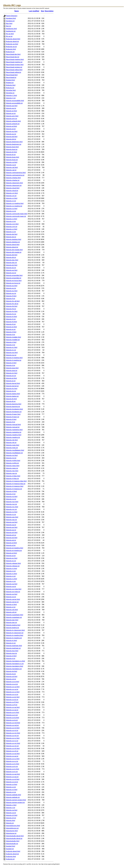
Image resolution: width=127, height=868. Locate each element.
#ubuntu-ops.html (12, 517)
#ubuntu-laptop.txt (12, 396)
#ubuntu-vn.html (12, 790)
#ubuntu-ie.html (11, 327)
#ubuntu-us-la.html (12, 718)
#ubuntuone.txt (11, 833)
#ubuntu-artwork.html (13, 121)
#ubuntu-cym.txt (12, 227)
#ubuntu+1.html (11, 95)
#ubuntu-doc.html (12, 260)
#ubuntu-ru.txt (11, 581)
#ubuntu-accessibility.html (15, 101)
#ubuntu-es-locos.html (14, 281)
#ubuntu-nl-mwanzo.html (15, 486)
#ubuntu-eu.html (12, 291)
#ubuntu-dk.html (12, 255)
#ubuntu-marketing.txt (14, 432)
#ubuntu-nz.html (12, 512)
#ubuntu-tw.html (11, 671)
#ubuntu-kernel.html (13, 383)
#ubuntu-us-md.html (13, 723)
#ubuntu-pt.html (11, 553)
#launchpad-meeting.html (15, 59)
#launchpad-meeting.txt (14, 62)
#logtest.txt (10, 83)
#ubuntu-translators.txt (14, 669)
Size (42, 11)
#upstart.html (10, 846)
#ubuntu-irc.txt (11, 350)
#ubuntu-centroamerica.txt (15, 175)
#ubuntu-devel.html (13, 245)
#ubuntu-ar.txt (11, 113)
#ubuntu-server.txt (12, 602)
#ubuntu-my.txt (11, 458)
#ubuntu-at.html (11, 126)
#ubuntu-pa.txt (11, 525)
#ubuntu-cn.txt (11, 201)
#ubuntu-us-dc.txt (12, 700)
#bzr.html (9, 23)
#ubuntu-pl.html (11, 543)
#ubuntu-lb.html (11, 399)
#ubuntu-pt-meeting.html (14, 548)
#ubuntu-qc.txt (11, 561)
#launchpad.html (12, 75)
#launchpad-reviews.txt (14, 67)
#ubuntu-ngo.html (12, 471)
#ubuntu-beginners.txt (14, 144)
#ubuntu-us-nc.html (13, 738)
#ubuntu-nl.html (11, 491)
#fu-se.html (10, 34)
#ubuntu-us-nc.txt (12, 741)
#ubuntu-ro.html (11, 569)
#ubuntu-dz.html (12, 265)
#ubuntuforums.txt (12, 828)
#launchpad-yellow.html (14, 70)
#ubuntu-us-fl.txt (12, 705)
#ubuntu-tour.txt (11, 653)
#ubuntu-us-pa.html (13, 754)
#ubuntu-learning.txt (13, 407)
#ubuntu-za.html (12, 810)
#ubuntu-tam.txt (11, 623)
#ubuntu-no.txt (11, 499)
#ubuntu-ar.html (11, 111)
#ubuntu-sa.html (12, 584)
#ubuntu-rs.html (11, 574)
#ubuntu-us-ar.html (12, 682)
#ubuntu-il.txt (10, 335)
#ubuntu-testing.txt (12, 628)
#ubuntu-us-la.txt (12, 720)
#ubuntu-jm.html (12, 373)
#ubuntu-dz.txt (11, 268)
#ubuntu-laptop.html (13, 394)
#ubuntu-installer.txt (13, 340)
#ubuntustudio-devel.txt (14, 838)
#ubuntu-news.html (13, 466)
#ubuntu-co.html (12, 209)
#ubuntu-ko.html (12, 389)
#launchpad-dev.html (13, 54)
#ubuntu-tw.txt (11, 674)
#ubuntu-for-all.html (13, 301)
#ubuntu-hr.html (11, 317)
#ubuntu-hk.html (12, 306)
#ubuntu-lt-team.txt (12, 417)
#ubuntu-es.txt (11, 288)
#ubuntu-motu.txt (12, 448)
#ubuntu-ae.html (12, 106)
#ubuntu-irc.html (12, 347)
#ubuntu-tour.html (12, 651)
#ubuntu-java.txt (12, 371)
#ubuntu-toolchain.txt (13, 648)
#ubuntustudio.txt (12, 844)
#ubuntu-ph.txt (11, 535)
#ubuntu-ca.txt (11, 165)
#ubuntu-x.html (11, 805)
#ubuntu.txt (10, 823)
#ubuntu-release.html (13, 563)
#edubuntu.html (11, 29)
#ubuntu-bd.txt (11, 139)
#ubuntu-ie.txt (11, 329)
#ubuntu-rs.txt (11, 576)
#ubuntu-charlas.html (13, 178)
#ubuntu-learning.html (14, 404)
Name (17, 11)
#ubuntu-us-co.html (13, 692)
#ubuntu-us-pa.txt (12, 756)
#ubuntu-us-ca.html (13, 687)
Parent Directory (12, 16)
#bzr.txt (8, 26)
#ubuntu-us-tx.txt (12, 772)
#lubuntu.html (11, 85)
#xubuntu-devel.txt (12, 854)
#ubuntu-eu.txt (11, 293)
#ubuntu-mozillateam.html (15, 450)
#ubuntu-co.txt (11, 211)
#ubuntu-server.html (13, 599)
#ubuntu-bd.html (12, 137)
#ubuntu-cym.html (12, 224)
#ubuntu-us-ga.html (13, 707)
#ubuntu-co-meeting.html (15, 203)
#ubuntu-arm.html (12, 116)
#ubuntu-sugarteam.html (14, 615)
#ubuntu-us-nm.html (13, 743)
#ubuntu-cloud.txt (12, 191)
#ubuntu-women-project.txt (15, 802)
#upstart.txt (10, 849)
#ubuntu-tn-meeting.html (14, 635)
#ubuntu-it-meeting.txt (14, 360)
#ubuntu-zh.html (12, 815)
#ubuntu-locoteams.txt (14, 412)
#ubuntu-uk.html (12, 677)
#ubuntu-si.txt (11, 607)
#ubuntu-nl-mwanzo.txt (14, 489)
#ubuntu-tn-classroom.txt (15, 633)
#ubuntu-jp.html (11, 378)
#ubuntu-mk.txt (11, 443)
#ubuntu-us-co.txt (12, 695)
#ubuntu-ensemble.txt (13, 278)
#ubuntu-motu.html (12, 445)
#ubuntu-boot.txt (12, 149)
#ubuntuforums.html (13, 826)
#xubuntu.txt (10, 859)
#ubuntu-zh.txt (11, 818)
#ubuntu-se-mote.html (14, 589)
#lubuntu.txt (10, 88)
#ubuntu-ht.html (11, 322)
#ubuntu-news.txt (12, 468)
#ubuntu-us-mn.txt (12, 736)
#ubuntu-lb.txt (11, 401)
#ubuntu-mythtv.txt (12, 463)
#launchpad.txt (11, 77)
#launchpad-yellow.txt (13, 72)
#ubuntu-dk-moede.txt (14, 252)
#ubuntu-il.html (11, 332)
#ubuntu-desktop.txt (13, 242)
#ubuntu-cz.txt (11, 232)
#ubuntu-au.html (12, 131)
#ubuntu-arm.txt (11, 119)
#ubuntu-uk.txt (11, 679)
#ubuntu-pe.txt (11, 530)
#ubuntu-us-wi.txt (12, 782)
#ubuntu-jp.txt (11, 381)
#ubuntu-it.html (11, 363)
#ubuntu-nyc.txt (11, 509)
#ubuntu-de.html (12, 234)
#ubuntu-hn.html (12, 311)
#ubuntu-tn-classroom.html (15, 630)
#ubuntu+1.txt (11, 98)
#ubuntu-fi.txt (10, 299)
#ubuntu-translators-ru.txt (15, 664)
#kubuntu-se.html (12, 44)
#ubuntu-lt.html (11, 419)
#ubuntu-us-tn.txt (12, 766)
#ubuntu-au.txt (11, 134)
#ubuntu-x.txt (10, 808)
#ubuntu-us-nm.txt (12, 746)
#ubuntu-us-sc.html (13, 759)
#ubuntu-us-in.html (12, 713)
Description (49, 11)
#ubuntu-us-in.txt (12, 715)
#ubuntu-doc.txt (11, 263)
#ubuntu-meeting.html (14, 435)
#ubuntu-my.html (12, 455)
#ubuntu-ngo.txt (11, 473)
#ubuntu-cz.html (12, 229)
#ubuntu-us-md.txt (12, 725)
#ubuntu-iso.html (12, 353)
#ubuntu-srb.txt (11, 612)
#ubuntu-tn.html (11, 641)
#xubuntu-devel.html (13, 851)
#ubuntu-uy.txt (11, 787)
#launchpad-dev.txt (13, 57)
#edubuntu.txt (11, 31)
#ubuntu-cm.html (12, 193)
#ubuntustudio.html (13, 841)
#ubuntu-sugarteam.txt (14, 617)
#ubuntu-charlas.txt (13, 180)
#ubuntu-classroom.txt (14, 185)
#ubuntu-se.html (12, 594)
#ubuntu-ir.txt (10, 345)
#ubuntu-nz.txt (11, 515)
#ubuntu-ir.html (11, 342)
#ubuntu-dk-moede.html (14, 250)
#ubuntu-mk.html (12, 440)
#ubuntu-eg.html (12, 270)
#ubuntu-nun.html (12, 502)
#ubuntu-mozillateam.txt (14, 453)
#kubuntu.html (11, 49)
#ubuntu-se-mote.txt (13, 592)
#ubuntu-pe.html (12, 527)
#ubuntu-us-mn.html (13, 733)
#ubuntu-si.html (11, 605)
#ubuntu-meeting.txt (13, 437)
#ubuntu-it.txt (10, 365)
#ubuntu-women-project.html (16, 800)
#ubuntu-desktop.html (13, 239)
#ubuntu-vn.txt (11, 792)
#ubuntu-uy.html (12, 784)
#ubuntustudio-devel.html (15, 836)
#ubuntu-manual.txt (13, 427)
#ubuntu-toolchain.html (14, 646)
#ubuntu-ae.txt (11, 108)
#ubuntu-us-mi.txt (12, 731)
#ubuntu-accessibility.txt (14, 103)
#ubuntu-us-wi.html (13, 779)
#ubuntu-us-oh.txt (12, 751)
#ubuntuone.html (12, 831)
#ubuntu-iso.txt (11, 355)
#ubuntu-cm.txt (11, 196)
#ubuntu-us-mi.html (13, 728)
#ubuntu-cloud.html (13, 188)
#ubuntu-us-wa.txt (12, 777)
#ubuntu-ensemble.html (14, 275)
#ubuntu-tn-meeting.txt (14, 638)
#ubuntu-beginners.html (14, 142)
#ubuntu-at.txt (11, 129)
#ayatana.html (11, 18)
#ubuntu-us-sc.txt (12, 761)
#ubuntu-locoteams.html (14, 409)
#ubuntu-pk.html (12, 538)
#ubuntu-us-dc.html (13, 697)
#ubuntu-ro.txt (11, 571)
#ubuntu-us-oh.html (13, 748)
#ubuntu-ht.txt (11, 324)
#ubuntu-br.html (11, 152)
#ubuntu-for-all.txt (12, 304)
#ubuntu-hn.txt (11, 314)
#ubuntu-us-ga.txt (12, 710)
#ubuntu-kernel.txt (12, 386)
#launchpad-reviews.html (15, 65)
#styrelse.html (11, 90)
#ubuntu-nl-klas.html (13, 476)
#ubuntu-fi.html (11, 296)
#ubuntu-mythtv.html (13, 461)
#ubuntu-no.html (12, 497)
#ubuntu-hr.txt (11, 319)
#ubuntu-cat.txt (11, 170)
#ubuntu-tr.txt (10, 659)
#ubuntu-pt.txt (11, 556)
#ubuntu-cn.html (12, 198)
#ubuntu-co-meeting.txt (14, 206)
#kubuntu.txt (10, 52)
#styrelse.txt (10, 93)
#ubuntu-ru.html (11, 579)
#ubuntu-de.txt (11, 237)
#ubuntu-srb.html (12, 610)
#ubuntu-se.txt (11, 597)
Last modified (34, 11)
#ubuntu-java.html (12, 368)
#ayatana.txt (10, 21)
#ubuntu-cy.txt (11, 221)
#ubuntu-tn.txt (11, 643)
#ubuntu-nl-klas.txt (12, 479)
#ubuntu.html (10, 820)
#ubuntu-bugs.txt (12, 160)
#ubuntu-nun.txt (11, 504)
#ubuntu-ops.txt (11, 520)
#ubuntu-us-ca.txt (12, 689)
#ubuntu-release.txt (13, 566)
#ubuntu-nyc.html (12, 507)
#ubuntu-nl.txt (11, 494)
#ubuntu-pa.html (12, 522)
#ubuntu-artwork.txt (13, 124)
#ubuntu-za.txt (11, 813)
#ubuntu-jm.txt (11, 376)
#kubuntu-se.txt (11, 47)
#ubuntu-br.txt (11, 155)
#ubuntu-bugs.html (12, 157)
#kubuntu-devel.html (13, 39)
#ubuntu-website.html (13, 795)
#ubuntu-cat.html (12, 167)
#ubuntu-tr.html (11, 656)
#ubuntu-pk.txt (11, 540)
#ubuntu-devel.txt (12, 247)
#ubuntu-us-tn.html (12, 764)
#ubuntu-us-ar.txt (12, 684)
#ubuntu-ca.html (12, 162)
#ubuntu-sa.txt (11, 587)
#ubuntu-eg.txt (11, 273)
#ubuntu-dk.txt (11, 257)
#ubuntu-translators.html (14, 666)
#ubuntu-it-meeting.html (14, 358)
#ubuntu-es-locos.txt (13, 283)
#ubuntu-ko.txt (11, 391)
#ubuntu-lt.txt (10, 422)
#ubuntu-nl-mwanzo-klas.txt (16, 484)
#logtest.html (10, 80)
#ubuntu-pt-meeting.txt (14, 551)
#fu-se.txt (9, 36)
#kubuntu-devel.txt (12, 41)
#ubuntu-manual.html (13, 425)
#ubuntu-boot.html (12, 147)
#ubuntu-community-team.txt (16, 216)
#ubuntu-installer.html (13, 337)
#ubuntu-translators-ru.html (15, 661)
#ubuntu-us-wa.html (13, 774)
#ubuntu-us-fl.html (12, 702)
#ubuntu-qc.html (12, 558)
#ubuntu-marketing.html (14, 430)
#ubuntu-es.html (12, 286)
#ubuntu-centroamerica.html (16, 173)
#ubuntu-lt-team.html (13, 414)
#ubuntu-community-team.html (17, 214)
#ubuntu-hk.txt (11, 309)
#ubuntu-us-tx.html (12, 769)
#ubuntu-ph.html (12, 533)
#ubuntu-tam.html (12, 620)
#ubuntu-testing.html (13, 625)
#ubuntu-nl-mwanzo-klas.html (16, 481)
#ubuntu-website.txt (13, 797)
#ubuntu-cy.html (11, 219)
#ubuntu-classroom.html (14, 183)
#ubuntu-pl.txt (11, 545)
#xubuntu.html (11, 856)
